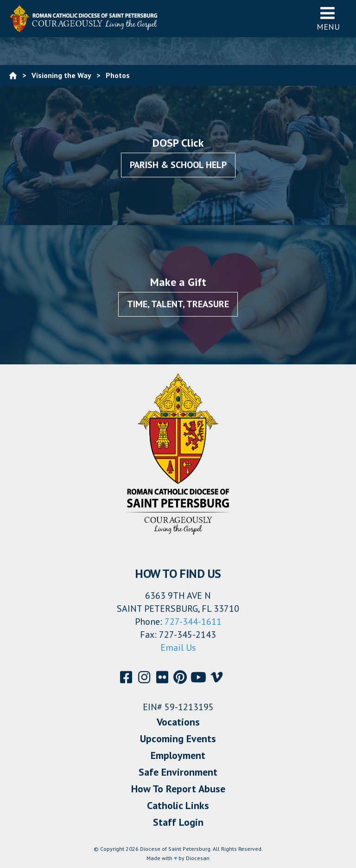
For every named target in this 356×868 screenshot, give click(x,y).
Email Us (178, 648)
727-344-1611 (193, 622)
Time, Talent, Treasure (178, 304)
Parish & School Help (178, 165)
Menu (328, 18)
